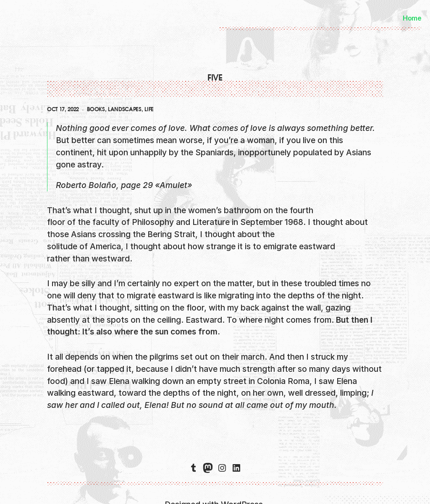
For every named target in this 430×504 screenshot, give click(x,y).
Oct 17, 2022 (63, 110)
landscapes (125, 110)
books (96, 110)
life (149, 110)
